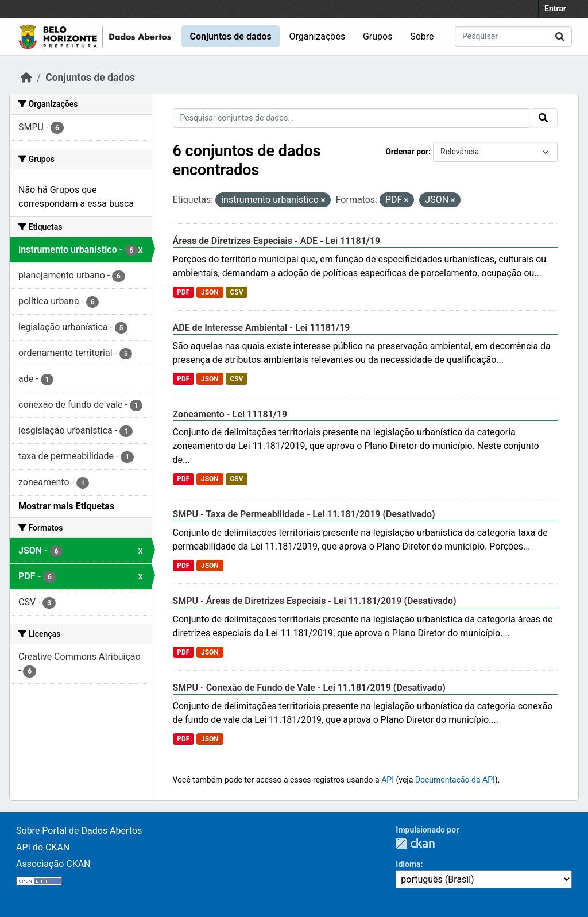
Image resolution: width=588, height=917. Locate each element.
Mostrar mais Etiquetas (66, 506)
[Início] (26, 78)
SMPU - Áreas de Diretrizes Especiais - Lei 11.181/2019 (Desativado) (315, 601)
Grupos (378, 36)
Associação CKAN (53, 864)
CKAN (415, 843)
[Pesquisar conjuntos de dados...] (513, 36)
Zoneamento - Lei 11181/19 (230, 414)
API (388, 780)
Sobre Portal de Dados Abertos (79, 831)
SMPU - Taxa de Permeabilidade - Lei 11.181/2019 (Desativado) (304, 514)
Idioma (408, 864)
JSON (210, 292)
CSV (236, 292)
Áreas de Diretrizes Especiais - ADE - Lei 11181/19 (277, 241)
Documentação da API (455, 780)
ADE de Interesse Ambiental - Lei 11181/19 (262, 328)
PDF (183, 292)
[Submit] (560, 36)
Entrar (555, 9)
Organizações (318, 36)
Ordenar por (407, 152)
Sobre (422, 36)
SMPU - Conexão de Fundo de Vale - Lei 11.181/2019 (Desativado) (309, 688)
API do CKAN (43, 847)
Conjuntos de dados (230, 36)
